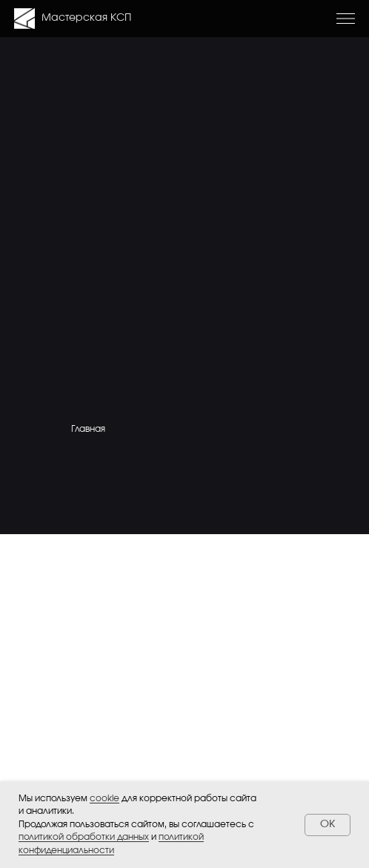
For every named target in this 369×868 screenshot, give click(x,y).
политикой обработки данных (84, 837)
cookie (104, 798)
